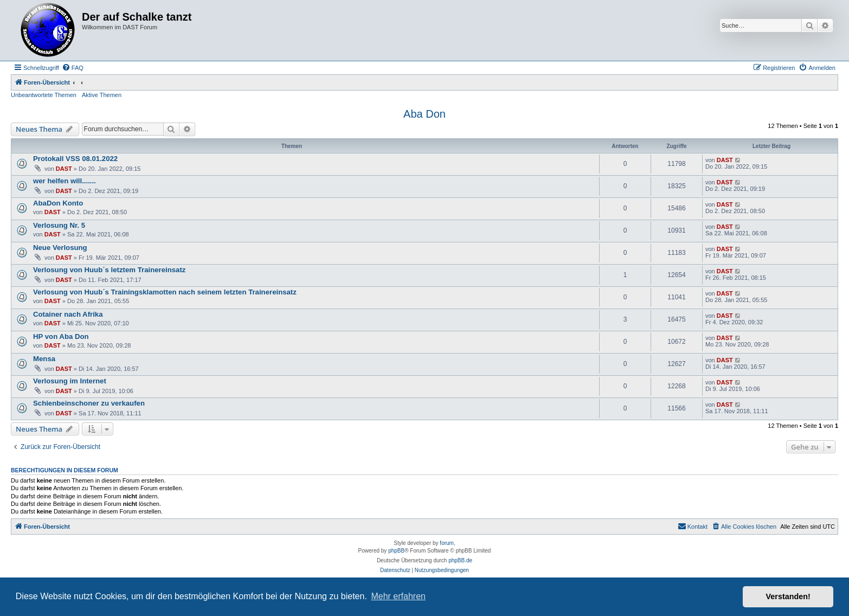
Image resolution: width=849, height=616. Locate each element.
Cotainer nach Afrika (68, 314)
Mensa (44, 359)
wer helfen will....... (65, 181)
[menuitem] (73, 68)
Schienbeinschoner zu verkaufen (89, 403)
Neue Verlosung (60, 248)
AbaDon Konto (58, 203)
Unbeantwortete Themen (44, 95)
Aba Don (424, 114)
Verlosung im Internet (70, 381)
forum (447, 543)
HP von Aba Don (61, 336)
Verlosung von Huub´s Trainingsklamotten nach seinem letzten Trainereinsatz (165, 292)
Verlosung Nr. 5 (59, 225)
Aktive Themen (102, 95)
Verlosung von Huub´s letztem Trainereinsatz (109, 270)
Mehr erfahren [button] (398, 596)
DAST (64, 169)
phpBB (396, 551)
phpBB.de (460, 560)
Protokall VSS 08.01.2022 (75, 159)
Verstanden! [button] (788, 596)
